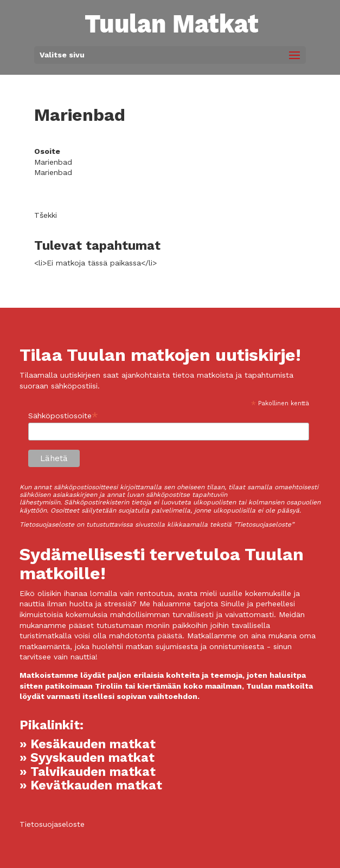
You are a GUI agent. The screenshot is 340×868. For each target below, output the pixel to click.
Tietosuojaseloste (52, 824)
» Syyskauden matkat (87, 758)
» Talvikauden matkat (88, 772)
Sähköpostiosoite (63, 416)
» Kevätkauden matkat (91, 785)
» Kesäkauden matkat (88, 744)
